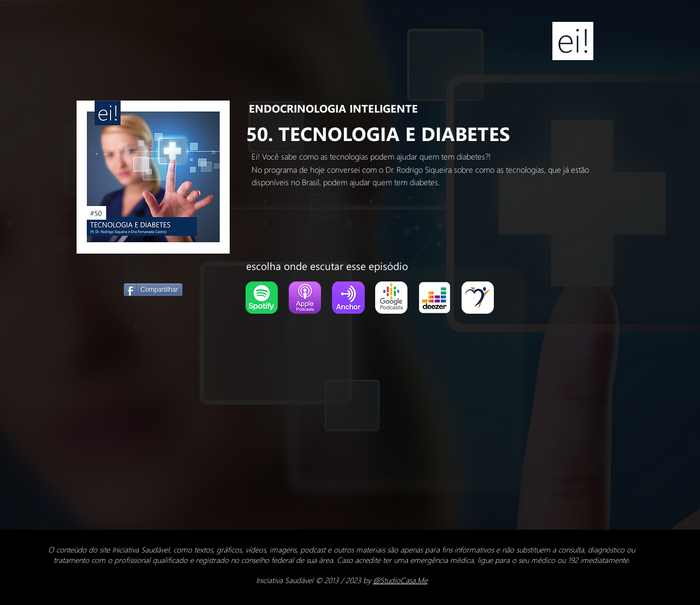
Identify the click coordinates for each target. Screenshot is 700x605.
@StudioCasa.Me (400, 580)
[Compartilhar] (153, 290)
